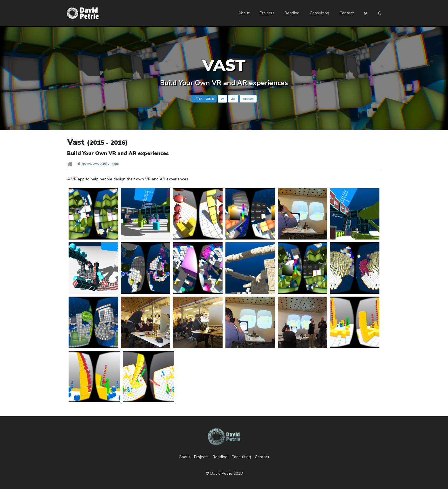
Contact (347, 13)
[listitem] (224, 164)
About (244, 13)
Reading (292, 13)
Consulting (319, 13)
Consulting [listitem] (241, 457)
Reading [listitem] (220, 457)
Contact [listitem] (262, 457)
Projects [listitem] (201, 457)
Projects (267, 13)
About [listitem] (184, 457)
